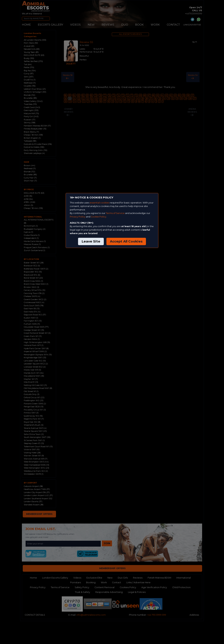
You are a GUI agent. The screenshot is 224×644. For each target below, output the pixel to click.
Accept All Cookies (126, 241)
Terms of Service (115, 213)
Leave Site (91, 241)
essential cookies (99, 203)
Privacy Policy (78, 217)
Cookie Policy (99, 217)
